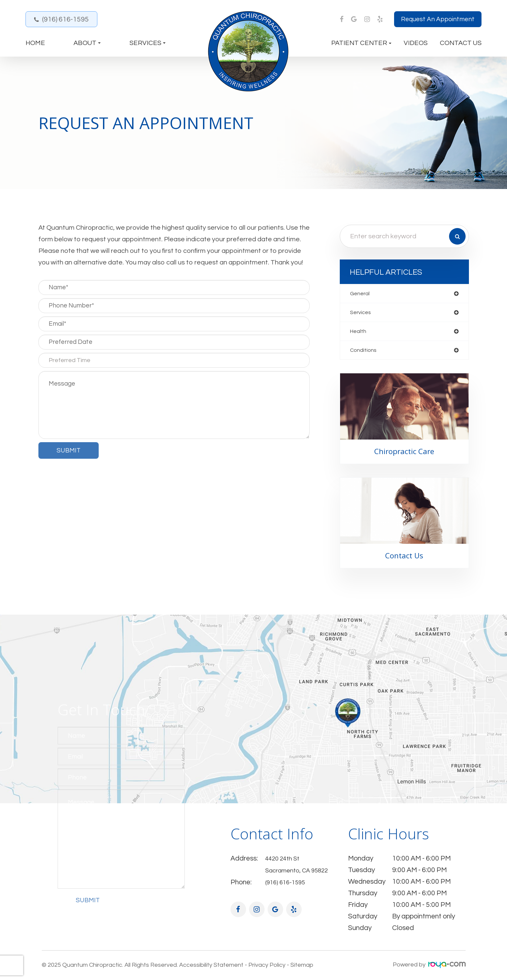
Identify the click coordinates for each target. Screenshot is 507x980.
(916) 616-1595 (65, 19)
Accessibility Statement (211, 967)
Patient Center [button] (361, 43)
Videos (416, 43)
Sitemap (302, 967)
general (361, 294)
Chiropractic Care (404, 454)
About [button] (87, 43)
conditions (364, 352)
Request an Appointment (438, 19)
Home (35, 43)
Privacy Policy (267, 967)
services (362, 313)
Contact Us (461, 43)
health (359, 333)
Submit (88, 904)
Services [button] (148, 43)
